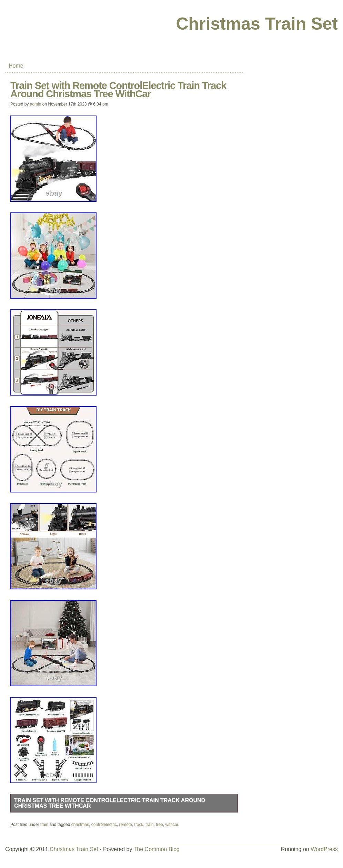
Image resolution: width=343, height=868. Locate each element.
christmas (80, 825)
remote (126, 825)
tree (159, 825)
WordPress (324, 849)
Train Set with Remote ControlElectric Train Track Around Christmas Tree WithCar (110, 803)
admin (36, 104)
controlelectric (104, 825)
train (44, 825)
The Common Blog (157, 849)
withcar (172, 825)
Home (16, 66)
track (139, 825)
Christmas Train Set (257, 24)
